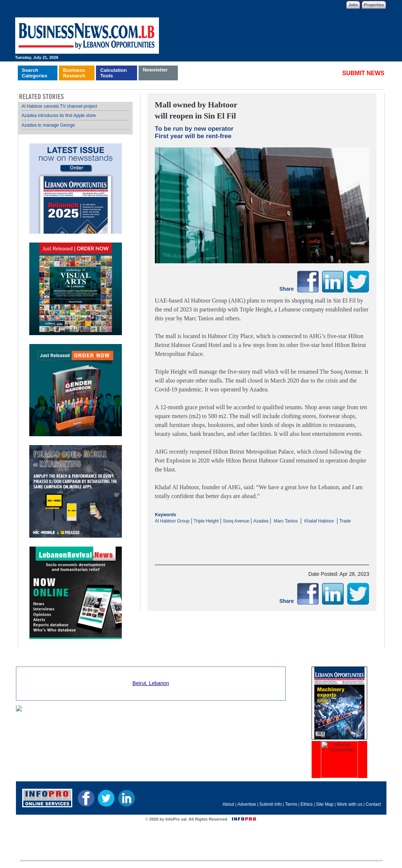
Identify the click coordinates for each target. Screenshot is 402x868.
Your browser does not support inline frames (75, 371)
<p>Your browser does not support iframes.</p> (262, 538)
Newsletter (155, 70)
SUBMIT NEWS (363, 73)
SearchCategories (35, 73)
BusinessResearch (74, 73)
